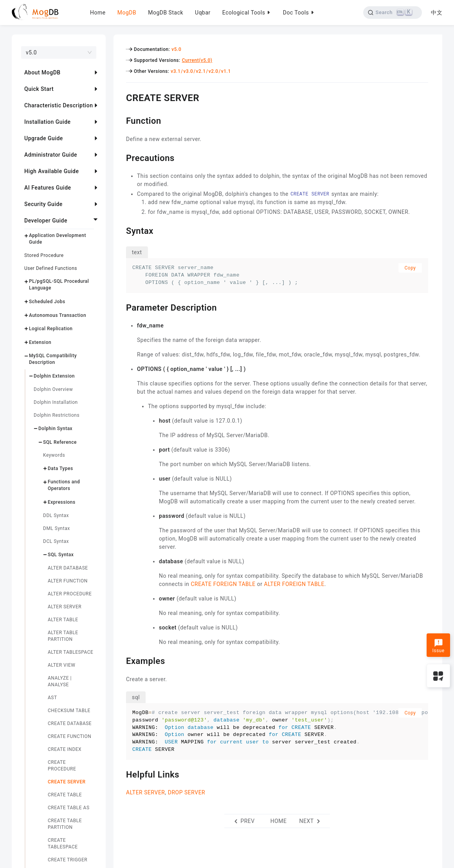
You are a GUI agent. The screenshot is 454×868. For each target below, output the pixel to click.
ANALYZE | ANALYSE (60, 681)
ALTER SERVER (65, 607)
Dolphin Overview (53, 389)
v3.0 (188, 71)
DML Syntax (57, 528)
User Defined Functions (51, 268)
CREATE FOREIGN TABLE (223, 584)
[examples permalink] (120, 660)
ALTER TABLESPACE (70, 652)
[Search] (392, 13)
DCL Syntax (56, 541)
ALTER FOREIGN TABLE (294, 584)
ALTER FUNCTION (68, 581)
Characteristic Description (59, 105)
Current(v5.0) (197, 60)
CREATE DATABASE (70, 723)
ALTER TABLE (63, 620)
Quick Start (39, 89)
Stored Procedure (44, 255)
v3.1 (176, 71)
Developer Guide (46, 221)
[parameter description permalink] (120, 307)
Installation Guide (48, 122)
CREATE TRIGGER (68, 860)
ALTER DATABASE (68, 568)
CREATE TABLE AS (69, 808)
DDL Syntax (56, 515)
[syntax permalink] (120, 230)
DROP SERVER (187, 792)
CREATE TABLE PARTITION (65, 824)
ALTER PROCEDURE (70, 594)
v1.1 (226, 71)
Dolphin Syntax (55, 429)
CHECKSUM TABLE (69, 711)
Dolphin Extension (54, 376)
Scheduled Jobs (47, 302)
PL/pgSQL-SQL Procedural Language (59, 285)
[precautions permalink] (120, 157)
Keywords (54, 455)
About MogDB (42, 72)
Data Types (60, 468)
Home (98, 13)
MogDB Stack (166, 13)
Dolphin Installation (56, 402)
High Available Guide (51, 171)
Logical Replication (51, 329)
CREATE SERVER (67, 782)
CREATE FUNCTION (69, 736)
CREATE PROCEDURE (62, 766)
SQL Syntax (61, 555)
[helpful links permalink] (120, 774)
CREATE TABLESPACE (63, 844)
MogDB (127, 13)
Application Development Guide (58, 239)
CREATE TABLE (65, 795)
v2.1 (201, 71)
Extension (40, 342)
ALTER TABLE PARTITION (63, 636)
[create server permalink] (120, 97)
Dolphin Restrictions (57, 415)
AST (52, 698)
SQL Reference (60, 442)
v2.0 (213, 71)
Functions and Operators (64, 485)
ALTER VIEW (61, 665)
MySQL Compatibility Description (53, 359)
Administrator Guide (51, 155)
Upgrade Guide (44, 138)
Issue (438, 646)
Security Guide (43, 204)
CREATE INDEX (65, 749)
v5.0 (176, 49)
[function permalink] (120, 120)
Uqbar (203, 13)
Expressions (62, 502)
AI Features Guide (48, 188)
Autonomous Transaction (58, 315)
